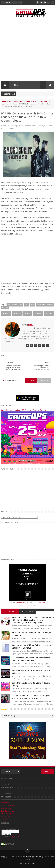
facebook (44, 380)
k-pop (28, 101)
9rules (34, 863)
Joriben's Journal (7, 816)
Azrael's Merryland (8, 814)
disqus (31, 380)
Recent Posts (27, 611)
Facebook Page (21, 603)
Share (17, 313)
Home (4, 101)
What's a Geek (6, 808)
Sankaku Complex (7, 811)
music (35, 101)
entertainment (18, 101)
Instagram (42, 603)
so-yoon (5, 104)
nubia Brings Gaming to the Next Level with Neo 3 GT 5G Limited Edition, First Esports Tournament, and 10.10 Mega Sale (33, 620)
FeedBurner (15, 836)
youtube (14, 104)
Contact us (48, 771)
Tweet (6, 313)
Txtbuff (4, 819)
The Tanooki (5, 803)
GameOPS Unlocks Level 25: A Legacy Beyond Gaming (24, 410)
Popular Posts (10, 611)
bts (10, 101)
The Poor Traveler (7, 806)
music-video (44, 101)
